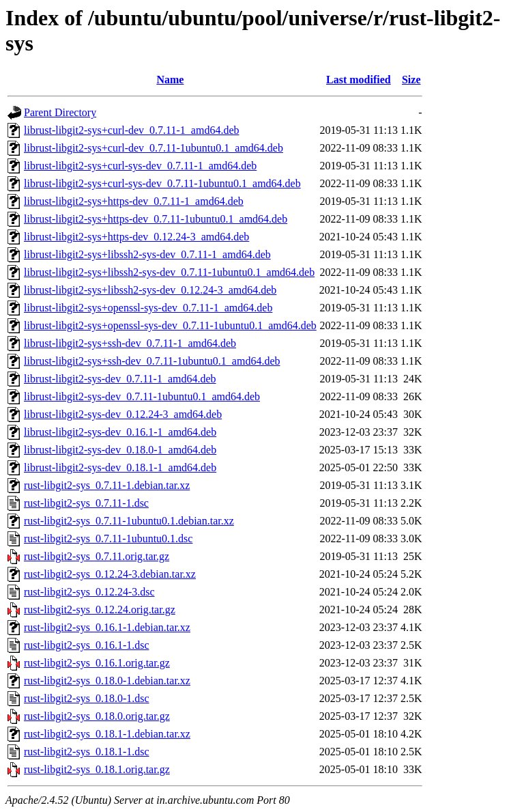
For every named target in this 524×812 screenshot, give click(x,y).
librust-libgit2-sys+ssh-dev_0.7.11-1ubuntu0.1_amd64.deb (152, 361)
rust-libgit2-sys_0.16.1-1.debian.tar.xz (107, 627)
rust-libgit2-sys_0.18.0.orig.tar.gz (97, 716)
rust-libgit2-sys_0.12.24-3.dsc (89, 592)
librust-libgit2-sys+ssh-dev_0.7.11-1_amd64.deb (130, 343)
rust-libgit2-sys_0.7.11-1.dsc (86, 503)
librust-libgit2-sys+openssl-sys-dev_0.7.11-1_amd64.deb (148, 308)
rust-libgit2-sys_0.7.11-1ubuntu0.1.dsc (108, 538)
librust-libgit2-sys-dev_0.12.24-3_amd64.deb (123, 414)
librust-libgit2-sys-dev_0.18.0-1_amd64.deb (120, 450)
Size (411, 80)
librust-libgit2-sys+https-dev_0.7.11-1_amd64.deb (134, 201)
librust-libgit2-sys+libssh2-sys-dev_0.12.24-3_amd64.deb (150, 290)
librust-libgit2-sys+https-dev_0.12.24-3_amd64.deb (136, 237)
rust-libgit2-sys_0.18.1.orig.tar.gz (97, 769)
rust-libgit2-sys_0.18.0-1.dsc (87, 698)
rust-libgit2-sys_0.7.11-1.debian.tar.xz (107, 485)
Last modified (359, 80)
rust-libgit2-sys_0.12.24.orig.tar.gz (100, 610)
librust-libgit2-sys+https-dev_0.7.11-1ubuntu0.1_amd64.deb (156, 219)
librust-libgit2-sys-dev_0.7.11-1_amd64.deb (120, 379)
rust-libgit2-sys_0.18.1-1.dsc (87, 752)
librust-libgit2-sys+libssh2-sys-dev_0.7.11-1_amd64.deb (147, 254)
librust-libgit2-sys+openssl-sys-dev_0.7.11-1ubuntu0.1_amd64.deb (170, 325)
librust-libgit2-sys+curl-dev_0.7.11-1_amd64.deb (132, 130)
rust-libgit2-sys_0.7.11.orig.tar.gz (97, 556)
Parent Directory (60, 112)
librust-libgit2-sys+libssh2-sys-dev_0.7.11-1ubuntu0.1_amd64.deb (169, 272)
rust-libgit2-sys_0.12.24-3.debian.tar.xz (110, 574)
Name (170, 80)
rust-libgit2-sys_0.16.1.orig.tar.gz (97, 663)
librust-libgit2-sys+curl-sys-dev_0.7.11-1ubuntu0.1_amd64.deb (162, 183)
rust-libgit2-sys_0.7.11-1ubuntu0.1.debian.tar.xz (129, 521)
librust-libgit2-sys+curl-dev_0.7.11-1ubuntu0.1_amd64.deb (154, 148)
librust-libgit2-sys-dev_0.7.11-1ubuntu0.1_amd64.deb (142, 396)
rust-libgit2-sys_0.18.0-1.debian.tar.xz (107, 681)
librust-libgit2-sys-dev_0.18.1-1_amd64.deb (120, 467)
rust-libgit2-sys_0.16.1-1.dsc (87, 645)
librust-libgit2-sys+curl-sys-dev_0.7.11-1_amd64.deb (140, 166)
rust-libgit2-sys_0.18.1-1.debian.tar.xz (107, 734)
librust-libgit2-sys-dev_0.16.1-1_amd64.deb (120, 432)
